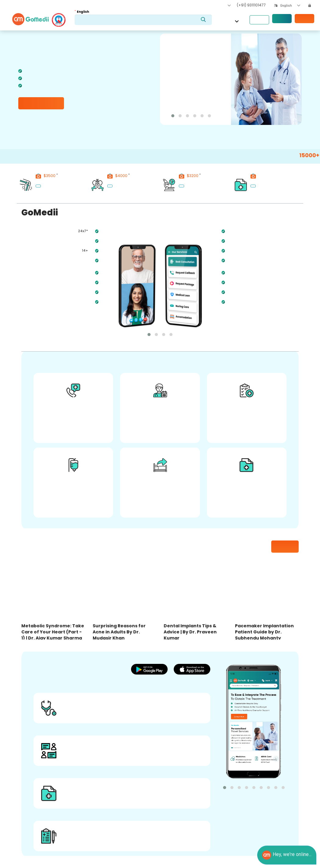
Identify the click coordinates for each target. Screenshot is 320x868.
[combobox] (290, 6)
